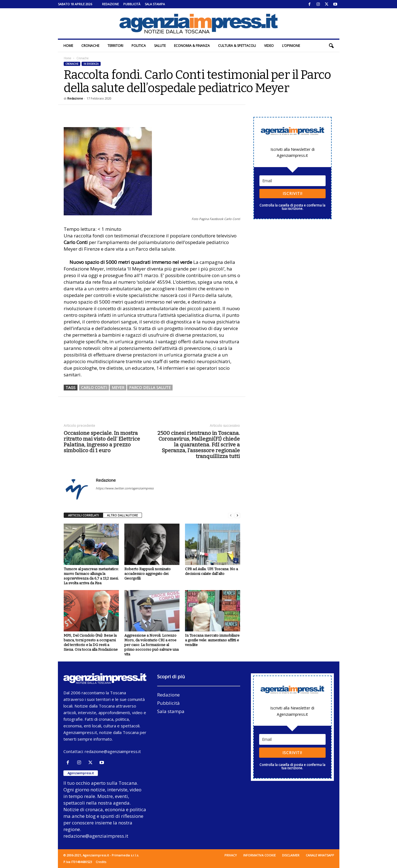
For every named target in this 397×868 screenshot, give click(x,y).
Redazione (110, 4)
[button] (331, 46)
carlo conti (94, 388)
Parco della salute (150, 388)
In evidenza (91, 64)
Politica (139, 46)
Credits (101, 862)
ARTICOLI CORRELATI (83, 515)
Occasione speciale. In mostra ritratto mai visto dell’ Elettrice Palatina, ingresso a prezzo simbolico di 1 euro (102, 442)
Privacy (231, 855)
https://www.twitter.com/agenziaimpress (125, 488)
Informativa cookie (259, 855)
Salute (160, 46)
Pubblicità (132, 4)
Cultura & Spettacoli (237, 46)
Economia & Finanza (192, 46)
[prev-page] (231, 515)
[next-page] (237, 515)
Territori (115, 46)
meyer (118, 388)
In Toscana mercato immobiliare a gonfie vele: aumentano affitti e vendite (212, 640)
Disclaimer (291, 855)
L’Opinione (291, 46)
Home (68, 46)
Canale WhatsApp (320, 855)
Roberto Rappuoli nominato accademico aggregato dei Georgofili (147, 574)
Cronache (90, 46)
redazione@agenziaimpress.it (113, 751)
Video (269, 46)
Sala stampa (155, 4)
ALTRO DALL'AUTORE (122, 515)
